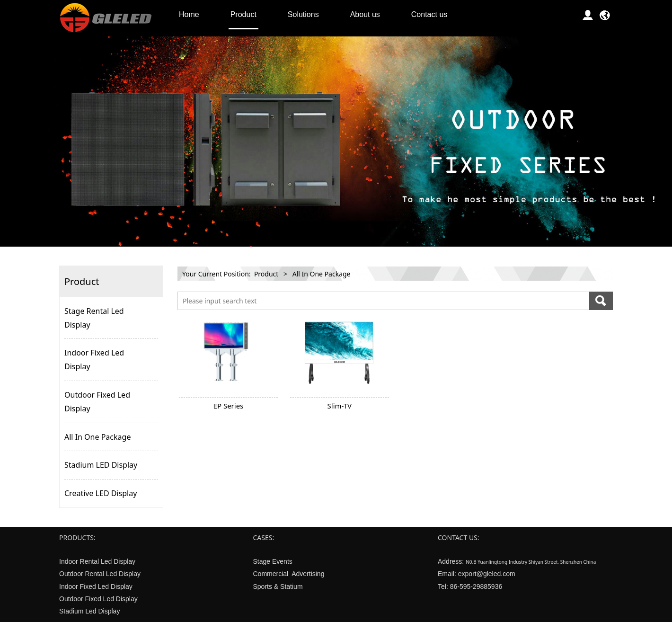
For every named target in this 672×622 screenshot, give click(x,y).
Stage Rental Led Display (94, 318)
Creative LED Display (101, 493)
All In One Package (97, 437)
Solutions (303, 14)
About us (365, 14)
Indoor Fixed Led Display (94, 360)
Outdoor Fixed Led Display (97, 402)
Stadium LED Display (101, 465)
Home (189, 14)
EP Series (229, 406)
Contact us (429, 14)
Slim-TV (340, 406)
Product (243, 14)
